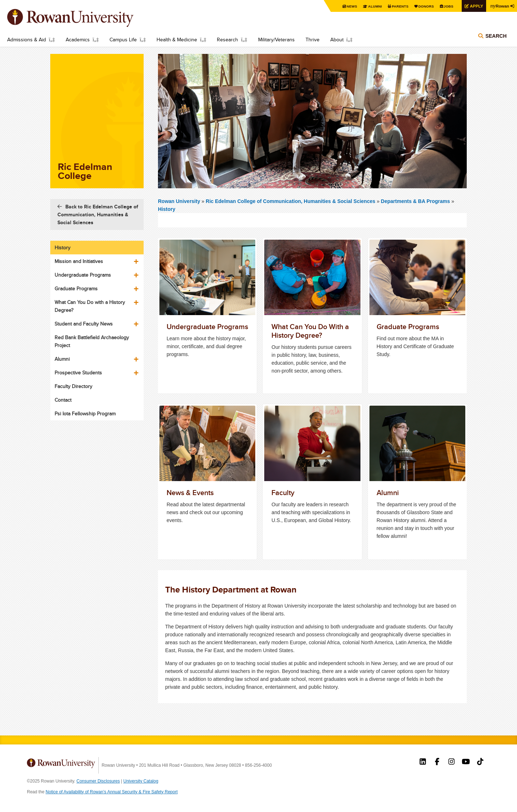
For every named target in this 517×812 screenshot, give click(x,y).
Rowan (499, 6)
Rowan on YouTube (466, 762)
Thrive (313, 40)
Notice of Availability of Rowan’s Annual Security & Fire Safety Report (112, 792)
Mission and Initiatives (79, 261)
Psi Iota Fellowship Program (85, 414)
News (346, 6)
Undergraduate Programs (83, 275)
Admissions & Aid (27, 40)
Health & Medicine (177, 40)
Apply (475, 6)
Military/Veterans (276, 40)
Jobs (446, 6)
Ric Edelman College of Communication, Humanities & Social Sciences (291, 201)
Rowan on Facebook (437, 762)
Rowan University (81, 18)
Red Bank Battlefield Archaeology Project (92, 341)
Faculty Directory (73, 386)
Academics (78, 40)
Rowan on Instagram (451, 762)
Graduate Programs (76, 289)
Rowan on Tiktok (480, 762)
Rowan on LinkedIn (423, 762)
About (337, 40)
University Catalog (141, 781)
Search (496, 37)
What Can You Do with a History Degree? (90, 306)
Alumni (370, 6)
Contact (63, 400)
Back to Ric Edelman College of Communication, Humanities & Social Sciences (98, 214)
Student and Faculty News (84, 324)
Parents (396, 6)
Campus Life (123, 40)
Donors (423, 6)
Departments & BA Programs (415, 201)
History (167, 209)
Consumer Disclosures (98, 781)
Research (227, 40)
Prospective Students (78, 373)
